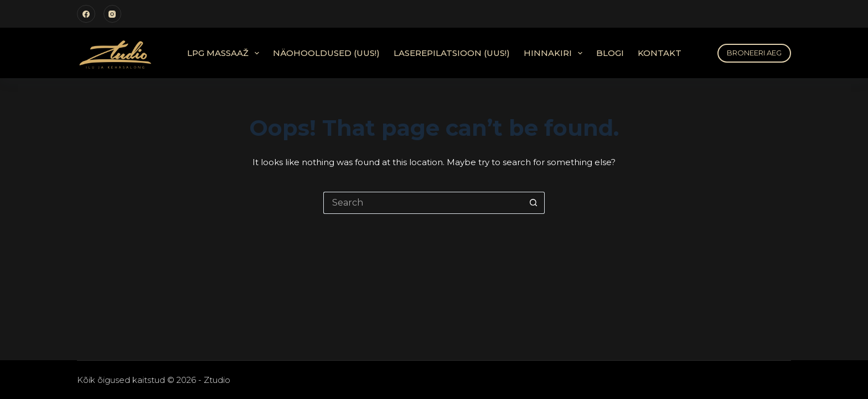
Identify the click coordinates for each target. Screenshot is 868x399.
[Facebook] (86, 14)
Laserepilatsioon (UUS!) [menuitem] (452, 53)
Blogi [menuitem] (610, 53)
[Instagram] (113, 14)
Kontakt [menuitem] (660, 53)
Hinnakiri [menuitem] (555, 53)
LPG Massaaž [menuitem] (225, 53)
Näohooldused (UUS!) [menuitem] (326, 53)
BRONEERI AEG (754, 53)
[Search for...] (423, 203)
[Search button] (534, 203)
